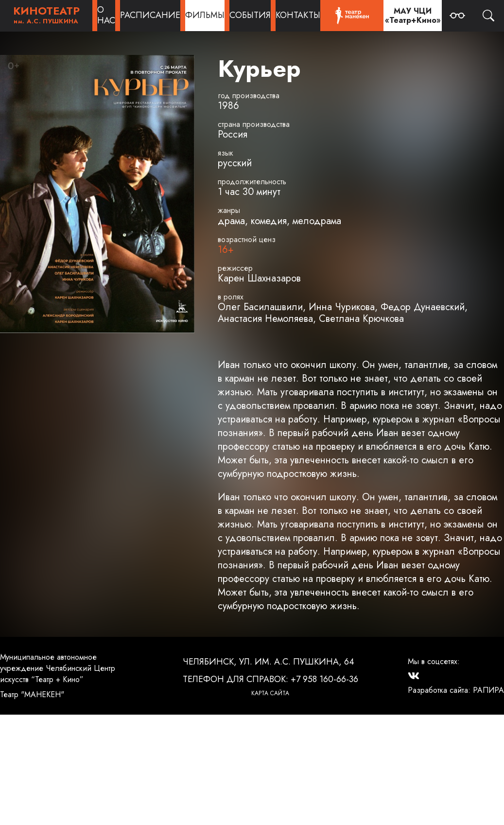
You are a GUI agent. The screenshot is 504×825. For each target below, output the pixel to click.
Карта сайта (270, 693)
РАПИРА (488, 690)
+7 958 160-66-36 (324, 679)
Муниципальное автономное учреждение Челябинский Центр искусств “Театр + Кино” (58, 668)
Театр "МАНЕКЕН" (32, 694)
